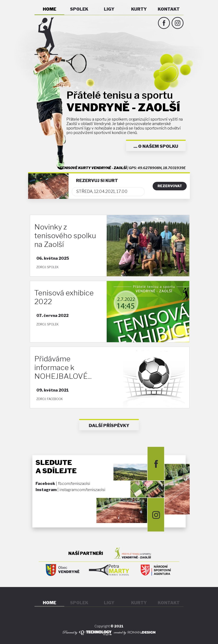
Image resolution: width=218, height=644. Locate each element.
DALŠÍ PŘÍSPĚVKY (109, 426)
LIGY (109, 9)
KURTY (139, 9)
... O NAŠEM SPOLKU (156, 146)
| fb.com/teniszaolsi (63, 484)
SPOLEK (79, 9)
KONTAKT (169, 9)
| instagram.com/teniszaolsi (70, 490)
